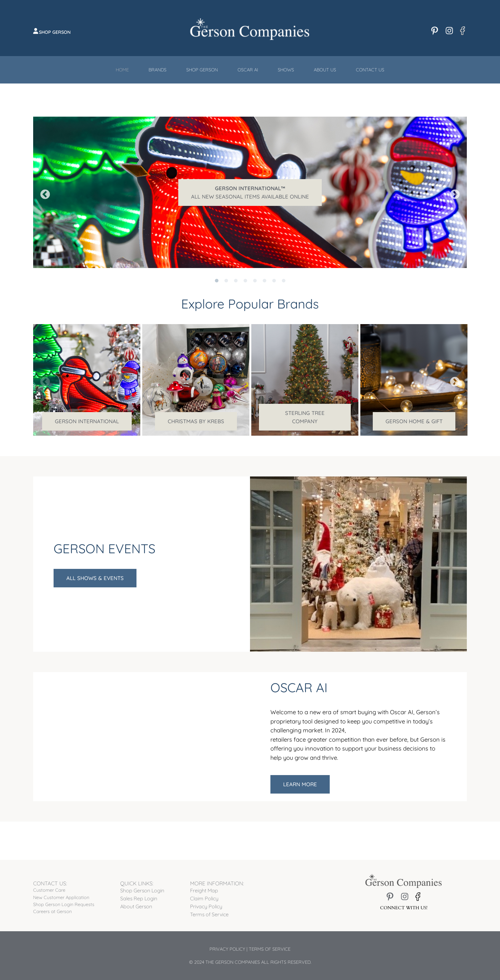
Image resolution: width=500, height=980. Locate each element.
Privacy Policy (227, 949)
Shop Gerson (55, 32)
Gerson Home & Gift (414, 421)
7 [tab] (274, 273)
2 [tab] (226, 273)
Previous (43, 192)
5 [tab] (255, 273)
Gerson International (87, 421)
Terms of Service (270, 949)
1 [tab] (217, 273)
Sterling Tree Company (305, 417)
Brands (158, 70)
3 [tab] (236, 273)
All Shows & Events (95, 578)
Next (452, 192)
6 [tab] (264, 273)
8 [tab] (283, 273)
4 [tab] (245, 273)
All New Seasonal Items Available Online (250, 192)
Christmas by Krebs (196, 421)
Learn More (300, 784)
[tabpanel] (250, 192)
